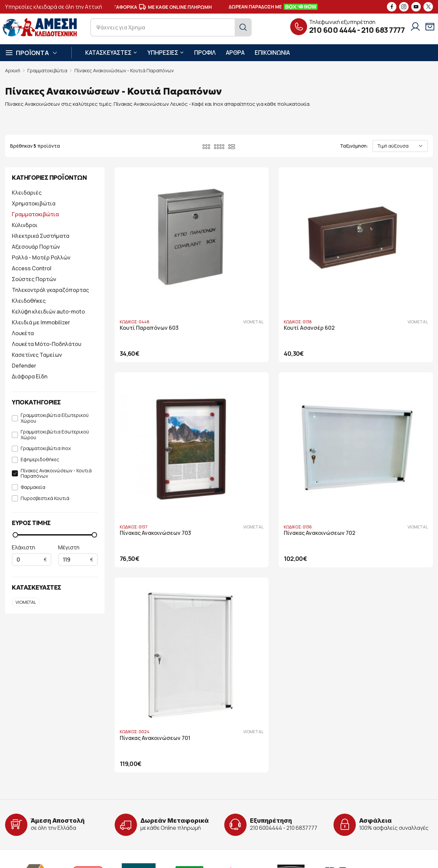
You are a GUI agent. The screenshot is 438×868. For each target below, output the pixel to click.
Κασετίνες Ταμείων (37, 355)
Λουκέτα (23, 333)
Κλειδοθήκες (29, 301)
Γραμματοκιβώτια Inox (46, 449)
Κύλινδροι (25, 225)
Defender (24, 366)
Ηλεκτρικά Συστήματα (41, 236)
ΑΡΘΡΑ (235, 53)
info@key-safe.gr (36, 792)
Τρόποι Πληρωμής (250, 803)
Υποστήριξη (165, 792)
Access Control (32, 268)
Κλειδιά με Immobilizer (41, 322)
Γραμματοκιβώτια (47, 70)
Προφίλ (160, 772)
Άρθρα (159, 803)
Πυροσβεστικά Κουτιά (45, 499)
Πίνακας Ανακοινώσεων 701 (265, 424)
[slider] (15, 535)
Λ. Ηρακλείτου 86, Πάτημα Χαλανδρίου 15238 (68, 772)
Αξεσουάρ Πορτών (36, 247)
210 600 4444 (333, 30)
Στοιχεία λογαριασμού (255, 772)
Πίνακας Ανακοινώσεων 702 (156, 424)
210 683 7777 (383, 30)
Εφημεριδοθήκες (40, 460)
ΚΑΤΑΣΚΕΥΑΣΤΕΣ (111, 53)
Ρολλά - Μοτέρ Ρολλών (41, 257)
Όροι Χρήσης (244, 782)
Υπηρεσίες (163, 782)
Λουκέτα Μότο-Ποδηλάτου (47, 344)
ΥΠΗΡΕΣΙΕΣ (166, 53)
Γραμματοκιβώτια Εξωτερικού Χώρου (55, 418)
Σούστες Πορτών (34, 279)
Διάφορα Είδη (30, 376)
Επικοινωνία (165, 813)
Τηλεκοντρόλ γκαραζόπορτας (50, 290)
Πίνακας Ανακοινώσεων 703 (374, 273)
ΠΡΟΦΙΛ (205, 53)
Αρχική (13, 70)
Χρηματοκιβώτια (34, 203)
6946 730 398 (74, 802)
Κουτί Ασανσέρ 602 (255, 273)
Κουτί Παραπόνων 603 (149, 273)
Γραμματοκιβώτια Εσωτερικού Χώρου (55, 435)
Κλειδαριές (27, 193)
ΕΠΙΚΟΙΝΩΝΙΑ (272, 53)
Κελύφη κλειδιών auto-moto (48, 312)
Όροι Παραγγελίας (250, 792)
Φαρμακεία (33, 487)
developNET (250, 857)
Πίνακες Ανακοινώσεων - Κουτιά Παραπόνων (124, 70)
